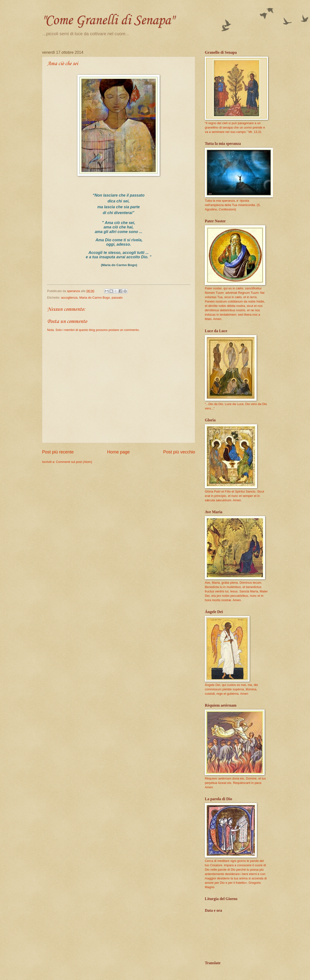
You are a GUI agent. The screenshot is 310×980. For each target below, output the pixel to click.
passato (117, 298)
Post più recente (58, 452)
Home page (118, 452)
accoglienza (69, 298)
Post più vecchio (179, 452)
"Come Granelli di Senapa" (108, 21)
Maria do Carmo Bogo (95, 298)
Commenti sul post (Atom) (74, 462)
